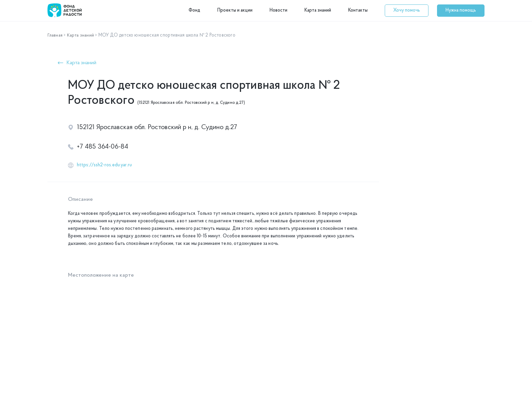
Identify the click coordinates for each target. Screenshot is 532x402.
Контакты (358, 10)
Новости (278, 10)
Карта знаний (318, 10)
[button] (407, 11)
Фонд (194, 10)
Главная (56, 35)
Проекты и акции (235, 10)
